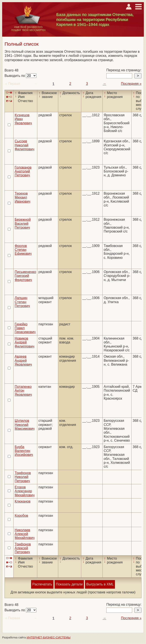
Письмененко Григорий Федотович (25, 276)
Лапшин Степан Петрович (22, 302)
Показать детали (69, 584)
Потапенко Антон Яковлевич (23, 391)
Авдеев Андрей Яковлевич (23, 360)
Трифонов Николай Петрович (23, 477)
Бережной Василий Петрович (23, 223)
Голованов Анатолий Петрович (23, 171)
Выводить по (15, 76)
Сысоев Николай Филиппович (24, 145)
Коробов (21, 516)
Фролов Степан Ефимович (23, 250)
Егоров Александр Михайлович (25, 491)
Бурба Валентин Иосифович (24, 451)
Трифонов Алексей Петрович (23, 548)
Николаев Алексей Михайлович (25, 534)
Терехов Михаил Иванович (22, 197)
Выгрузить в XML (100, 584)
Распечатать (42, 584)
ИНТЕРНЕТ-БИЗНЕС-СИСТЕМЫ (49, 637)
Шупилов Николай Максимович (25, 425)
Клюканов (23, 501)
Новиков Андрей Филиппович (24, 342)
